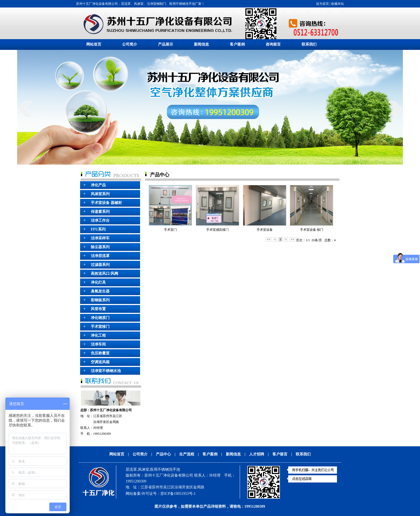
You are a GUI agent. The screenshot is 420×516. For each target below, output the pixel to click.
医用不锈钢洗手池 (165, 469)
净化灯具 (98, 282)
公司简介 (130, 44)
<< (269, 239)
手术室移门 (100, 327)
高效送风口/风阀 (104, 274)
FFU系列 (98, 229)
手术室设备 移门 (312, 230)
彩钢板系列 (100, 300)
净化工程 (98, 335)
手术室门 (170, 230)
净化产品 (98, 185)
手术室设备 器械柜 (106, 203)
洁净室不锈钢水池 (106, 371)
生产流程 (187, 454)
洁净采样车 (100, 238)
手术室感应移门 (217, 230)
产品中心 (163, 454)
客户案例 (237, 44)
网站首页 (94, 44)
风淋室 (144, 469)
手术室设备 (265, 230)
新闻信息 (201, 44)
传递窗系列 (100, 212)
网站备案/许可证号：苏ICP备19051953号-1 (161, 494)
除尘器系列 (100, 247)
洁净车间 (98, 344)
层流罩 (131, 469)
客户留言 (280, 454)
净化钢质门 (100, 318)
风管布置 (98, 309)
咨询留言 (273, 44)
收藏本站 (337, 4)
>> (292, 239)
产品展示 (166, 44)
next (395, 109)
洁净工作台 (100, 220)
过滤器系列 (100, 265)
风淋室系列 (100, 194)
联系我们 (309, 44)
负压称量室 (100, 353)
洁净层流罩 (100, 256)
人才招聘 (257, 454)
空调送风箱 (100, 362)
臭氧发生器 (100, 291)
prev (25, 109)
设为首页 (322, 4)
